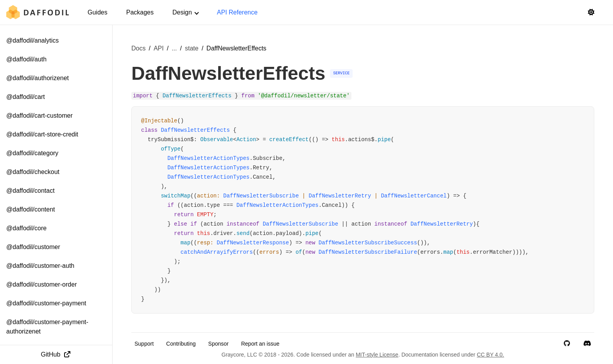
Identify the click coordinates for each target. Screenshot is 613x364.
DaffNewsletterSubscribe (261, 196)
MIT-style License (377, 355)
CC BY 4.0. (491, 355)
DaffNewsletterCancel (414, 196)
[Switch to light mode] (591, 13)
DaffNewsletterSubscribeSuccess (368, 243)
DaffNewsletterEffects (195, 130)
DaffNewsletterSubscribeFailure (368, 252)
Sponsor (219, 344)
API (159, 48)
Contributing (181, 344)
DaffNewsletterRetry (340, 196)
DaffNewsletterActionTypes (208, 158)
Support (144, 344)
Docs (138, 48)
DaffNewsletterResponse (253, 243)
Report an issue (260, 344)
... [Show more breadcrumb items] (174, 48)
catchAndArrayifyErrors (217, 252)
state (192, 48)
